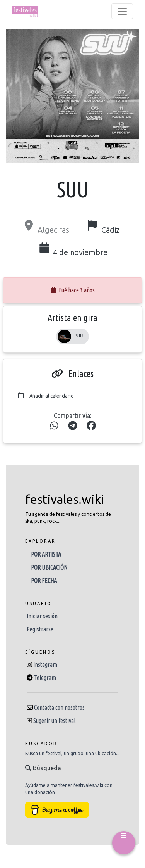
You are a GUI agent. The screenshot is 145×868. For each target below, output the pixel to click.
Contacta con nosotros (59, 707)
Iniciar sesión (42, 616)
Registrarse (40, 629)
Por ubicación (49, 567)
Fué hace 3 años (73, 290)
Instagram (45, 664)
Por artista (46, 554)
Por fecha (44, 581)
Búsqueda (43, 768)
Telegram (45, 678)
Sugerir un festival (54, 721)
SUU (79, 336)
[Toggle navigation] (122, 11)
